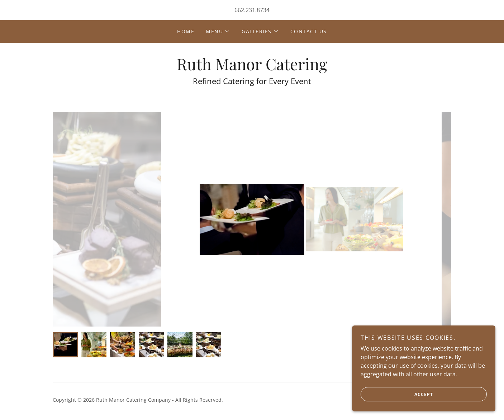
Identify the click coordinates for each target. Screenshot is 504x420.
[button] (218, 32)
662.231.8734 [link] (252, 10)
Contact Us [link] (309, 31)
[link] (252, 68)
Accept (397, 394)
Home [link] (186, 31)
